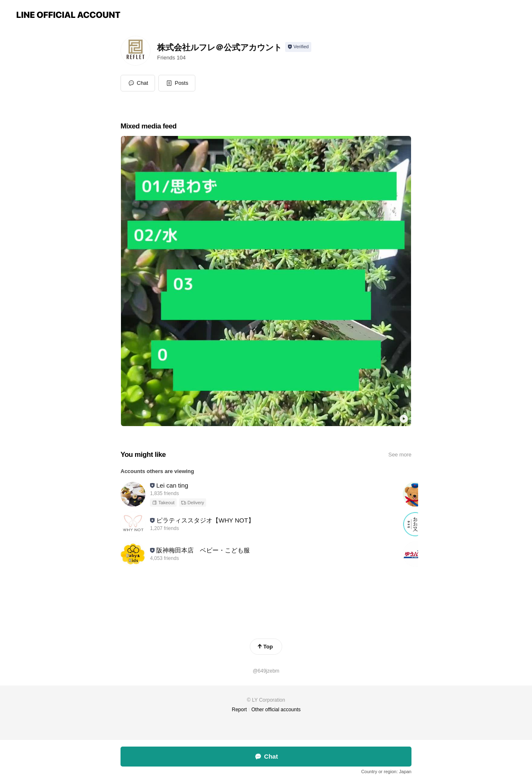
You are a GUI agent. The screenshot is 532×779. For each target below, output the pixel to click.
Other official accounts (276, 710)
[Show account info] (298, 47)
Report (239, 710)
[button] (177, 83)
